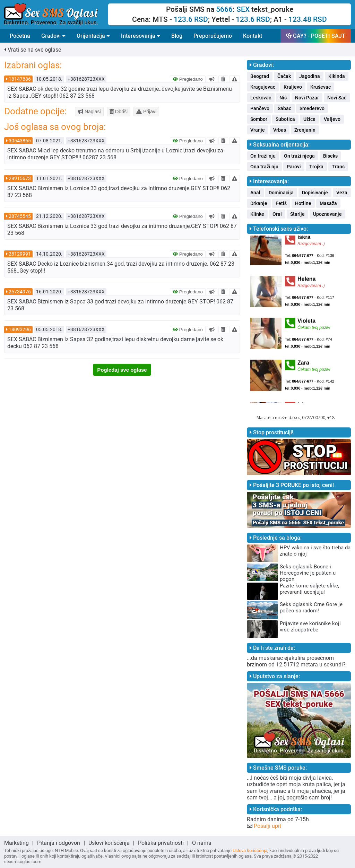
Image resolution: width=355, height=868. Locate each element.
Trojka (316, 167)
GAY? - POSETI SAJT (316, 36)
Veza (342, 193)
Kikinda (337, 76)
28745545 (20, 216)
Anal (255, 193)
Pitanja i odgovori (59, 843)
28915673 (20, 178)
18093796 (20, 329)
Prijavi (146, 112)
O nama (202, 843)
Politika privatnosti (161, 843)
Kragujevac (263, 87)
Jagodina (310, 76)
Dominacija (281, 193)
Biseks (330, 156)
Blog (177, 36)
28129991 (20, 254)
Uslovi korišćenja (109, 843)
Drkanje (259, 203)
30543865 (20, 141)
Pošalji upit (267, 826)
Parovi (294, 167)
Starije (297, 214)
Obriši (119, 112)
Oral (277, 214)
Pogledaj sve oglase (122, 370)
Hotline (303, 203)
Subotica (285, 119)
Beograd (260, 76)
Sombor (259, 119)
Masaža (328, 203)
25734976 (20, 292)
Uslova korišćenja (250, 851)
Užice (309, 119)
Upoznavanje (327, 214)
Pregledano (188, 79)
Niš (283, 98)
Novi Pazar (307, 98)
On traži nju (263, 156)
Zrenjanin (305, 130)
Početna (20, 36)
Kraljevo (293, 87)
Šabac (284, 108)
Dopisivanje (315, 193)
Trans (338, 167)
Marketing (16, 843)
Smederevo (312, 108)
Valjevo (332, 119)
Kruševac (321, 87)
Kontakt (253, 36)
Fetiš (281, 203)
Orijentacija (93, 36)
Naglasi (89, 112)
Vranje (258, 130)
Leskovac (261, 98)
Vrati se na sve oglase (33, 50)
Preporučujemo (213, 36)
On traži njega (299, 156)
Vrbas (280, 130)
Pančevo (260, 108)
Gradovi (53, 36)
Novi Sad (337, 98)
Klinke (257, 214)
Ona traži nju (264, 167)
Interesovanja (141, 36)
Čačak (284, 76)
